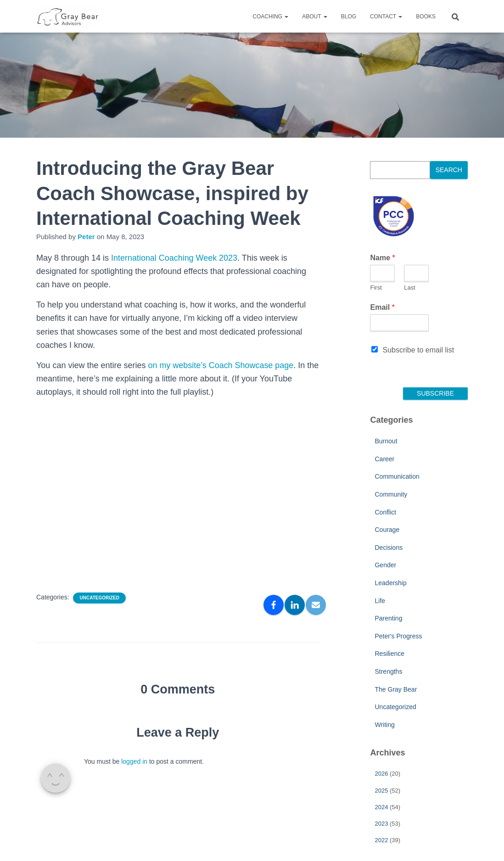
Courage (387, 530)
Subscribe (435, 393)
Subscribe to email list (418, 350)
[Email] (316, 605)
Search (449, 170)
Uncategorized (99, 598)
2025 (381, 791)
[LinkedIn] (295, 605)
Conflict (385, 512)
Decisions (389, 548)
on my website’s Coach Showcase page (221, 365)
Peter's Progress (398, 636)
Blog (349, 17)
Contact (386, 17)
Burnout (386, 441)
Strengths (388, 671)
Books (426, 17)
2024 (381, 807)
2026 (381, 774)
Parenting (388, 618)
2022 (381, 840)
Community (391, 494)
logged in (134, 761)
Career (384, 459)
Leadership (390, 583)
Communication (397, 476)
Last (410, 288)
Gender (385, 565)
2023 (381, 824)
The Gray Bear (396, 689)
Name (382, 258)
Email (382, 307)
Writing (384, 725)
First (376, 288)
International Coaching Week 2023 (174, 258)
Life (380, 601)
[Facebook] (274, 605)
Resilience (389, 654)
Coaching (270, 17)
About (314, 17)
